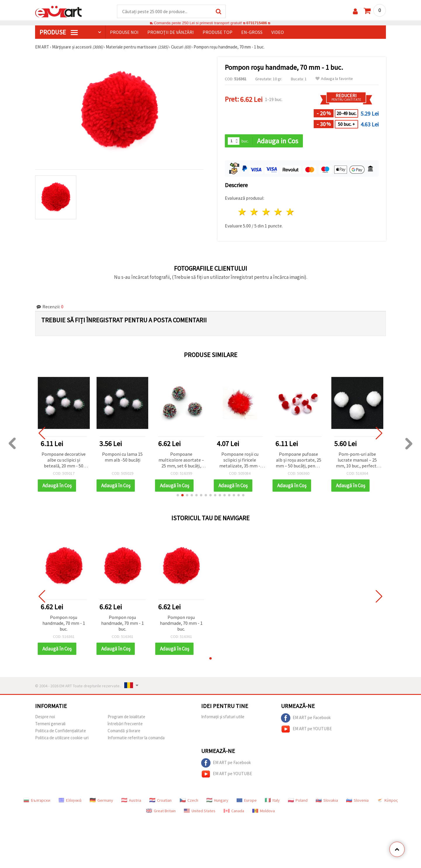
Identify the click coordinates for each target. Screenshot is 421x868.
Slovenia (357, 801)
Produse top (218, 32)
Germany (101, 801)
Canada (234, 811)
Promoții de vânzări (171, 32)
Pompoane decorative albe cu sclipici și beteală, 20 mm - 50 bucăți (64, 461)
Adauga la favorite (334, 79)
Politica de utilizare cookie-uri (62, 738)
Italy (272, 801)
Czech (189, 801)
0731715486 (257, 23)
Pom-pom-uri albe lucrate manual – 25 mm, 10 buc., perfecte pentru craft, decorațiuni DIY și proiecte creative (357, 461)
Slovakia (327, 801)
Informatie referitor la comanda (136, 738)
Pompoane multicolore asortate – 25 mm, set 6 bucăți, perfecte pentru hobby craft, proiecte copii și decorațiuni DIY (181, 461)
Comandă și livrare (124, 731)
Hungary (217, 801)
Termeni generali (50, 724)
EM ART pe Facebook (306, 718)
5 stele (290, 212)
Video (278, 32)
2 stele (255, 212)
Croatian (161, 801)
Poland (298, 801)
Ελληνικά (70, 801)
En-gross (252, 32)
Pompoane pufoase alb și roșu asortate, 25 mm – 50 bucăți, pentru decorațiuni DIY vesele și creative (299, 461)
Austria (131, 801)
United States (200, 811)
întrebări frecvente (125, 724)
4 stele (278, 212)
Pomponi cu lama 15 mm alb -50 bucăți (122, 457)
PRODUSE (59, 32)
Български (37, 801)
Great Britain (161, 811)
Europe (247, 801)
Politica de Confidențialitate (61, 731)
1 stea (243, 212)
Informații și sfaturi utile (223, 717)
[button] (178, 495)
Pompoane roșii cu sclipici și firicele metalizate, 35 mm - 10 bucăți (240, 461)
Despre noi (45, 717)
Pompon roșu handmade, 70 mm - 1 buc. (64, 623)
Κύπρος (387, 801)
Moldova (264, 811)
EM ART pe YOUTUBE (306, 729)
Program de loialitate (126, 717)
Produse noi (124, 32)
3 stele (266, 212)
